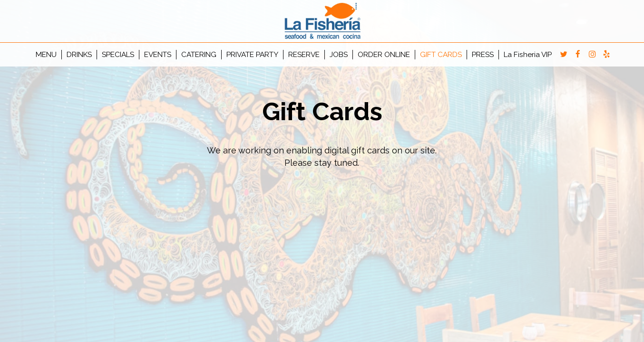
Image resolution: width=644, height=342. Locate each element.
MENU (46, 55)
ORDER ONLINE (384, 55)
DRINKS (79, 55)
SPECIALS (118, 55)
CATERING (199, 55)
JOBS (339, 55)
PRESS (483, 55)
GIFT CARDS (441, 55)
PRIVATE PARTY (252, 55)
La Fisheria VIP (528, 55)
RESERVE (304, 55)
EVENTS (158, 55)
